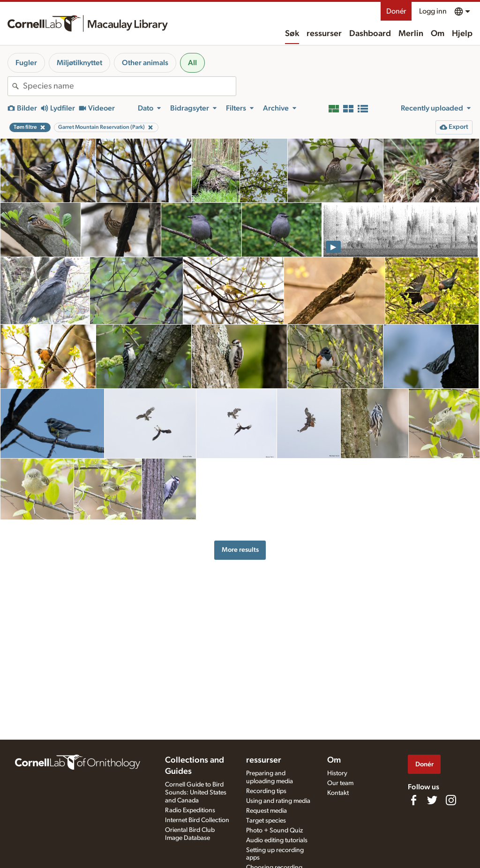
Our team (340, 783)
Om (438, 34)
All (192, 63)
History (337, 773)
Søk (292, 34)
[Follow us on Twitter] (432, 800)
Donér (396, 11)
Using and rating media (278, 801)
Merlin (411, 34)
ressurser (324, 34)
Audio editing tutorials (277, 840)
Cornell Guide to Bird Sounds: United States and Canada (196, 793)
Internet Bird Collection (197, 820)
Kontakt (338, 793)
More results (240, 550)
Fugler (26, 63)
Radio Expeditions (190, 810)
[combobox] (129, 86)
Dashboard (370, 34)
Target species (266, 821)
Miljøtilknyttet (79, 63)
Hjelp (462, 34)
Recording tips (266, 791)
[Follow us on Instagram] (451, 800)
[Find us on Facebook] (413, 800)
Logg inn (433, 11)
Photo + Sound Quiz (274, 831)
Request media (266, 811)
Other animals (145, 63)
